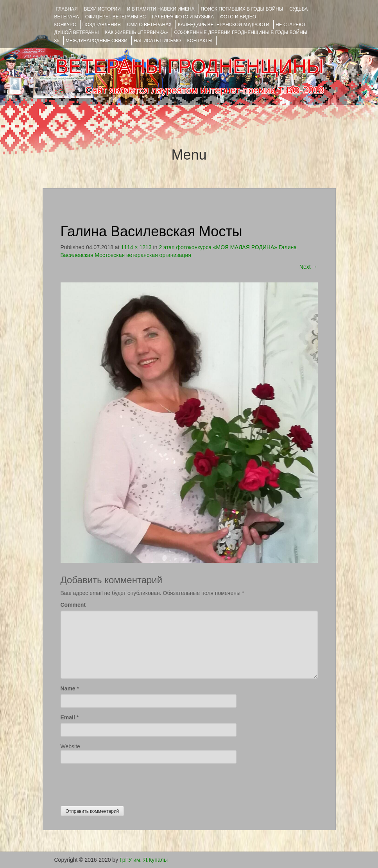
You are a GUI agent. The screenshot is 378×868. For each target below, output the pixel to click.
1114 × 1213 (136, 247)
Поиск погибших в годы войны (242, 9)
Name (68, 688)
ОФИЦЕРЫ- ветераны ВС (116, 17)
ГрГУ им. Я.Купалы (144, 860)
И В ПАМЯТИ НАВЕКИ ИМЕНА (161, 9)
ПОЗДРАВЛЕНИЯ (102, 25)
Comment (73, 605)
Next (309, 267)
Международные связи (97, 41)
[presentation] (120, 783)
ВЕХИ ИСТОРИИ (102, 9)
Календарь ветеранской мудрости (224, 25)
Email (68, 717)
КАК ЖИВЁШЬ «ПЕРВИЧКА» (137, 32)
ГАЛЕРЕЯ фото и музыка (183, 17)
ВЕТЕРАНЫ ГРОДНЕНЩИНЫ (189, 66)
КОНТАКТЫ (200, 41)
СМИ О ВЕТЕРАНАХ (149, 25)
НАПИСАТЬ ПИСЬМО (157, 41)
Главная (67, 9)
